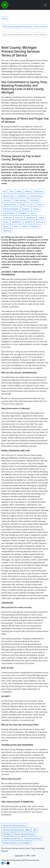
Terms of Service (10, 843)
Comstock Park (9, 205)
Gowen (36, 209)
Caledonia (22, 196)
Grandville (22, 213)
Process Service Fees (12, 839)
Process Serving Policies (24, 834)
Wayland (35, 226)
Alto (11, 192)
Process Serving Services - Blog (16, 830)
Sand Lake (40, 222)
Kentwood (31, 218)
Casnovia (7, 200)
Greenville (7, 218)
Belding (29, 192)
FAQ (35, 830)
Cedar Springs (20, 200)
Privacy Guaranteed (33, 839)
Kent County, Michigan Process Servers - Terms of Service (25, 26)
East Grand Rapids (11, 209)
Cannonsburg (36, 196)
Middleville (17, 222)
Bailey (19, 192)
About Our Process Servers (14, 825)
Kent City (19, 218)
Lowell (41, 218)
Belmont (39, 192)
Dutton (40, 205)
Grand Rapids (9, 213)
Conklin (22, 205)
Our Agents (25, 843)
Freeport (26, 209)
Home (5, 18)
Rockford (29, 222)
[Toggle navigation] (45, 5)
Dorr (31, 205)
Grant (33, 213)
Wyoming (7, 231)
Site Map (7, 834)
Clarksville (34, 200)
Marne (6, 222)
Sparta (6, 226)
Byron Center (9, 196)
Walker (25, 226)
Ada (5, 192)
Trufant (15, 226)
